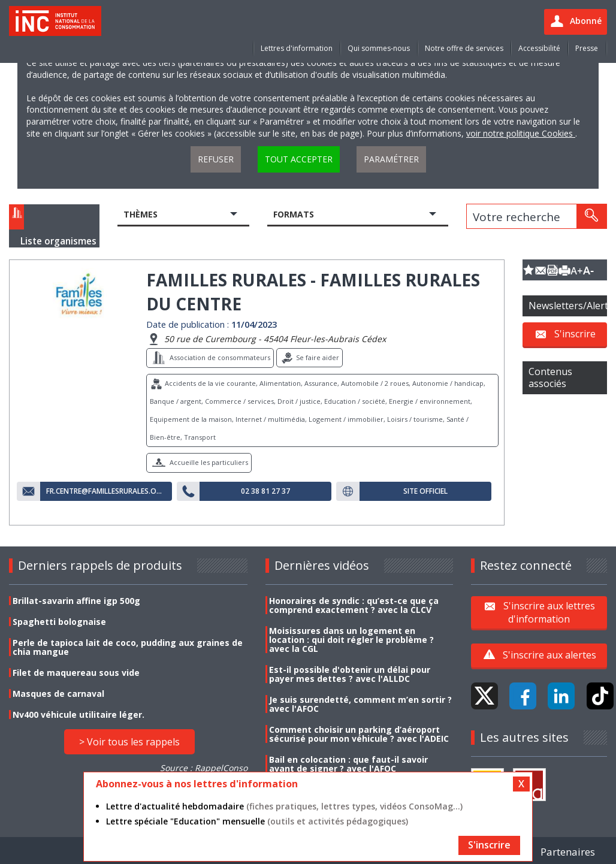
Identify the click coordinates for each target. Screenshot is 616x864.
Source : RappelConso (204, 768)
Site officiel (425, 491)
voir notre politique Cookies (521, 133)
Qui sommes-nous (379, 48)
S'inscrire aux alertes (549, 655)
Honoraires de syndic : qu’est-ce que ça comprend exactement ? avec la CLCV (354, 605)
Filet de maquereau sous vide (76, 673)
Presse (587, 48)
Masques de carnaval (58, 694)
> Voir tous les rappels (129, 742)
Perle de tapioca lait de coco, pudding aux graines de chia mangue (128, 647)
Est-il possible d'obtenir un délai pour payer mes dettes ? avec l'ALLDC (350, 674)
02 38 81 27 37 (265, 491)
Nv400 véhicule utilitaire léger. (78, 715)
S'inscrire (575, 334)
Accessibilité (539, 48)
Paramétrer (391, 159)
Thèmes (141, 214)
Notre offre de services (464, 48)
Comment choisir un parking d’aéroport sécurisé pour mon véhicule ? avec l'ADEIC (359, 734)
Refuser (216, 159)
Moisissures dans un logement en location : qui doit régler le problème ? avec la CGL (351, 640)
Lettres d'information (297, 48)
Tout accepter (299, 159)
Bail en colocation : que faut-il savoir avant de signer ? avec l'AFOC (348, 764)
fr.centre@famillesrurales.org (106, 491)
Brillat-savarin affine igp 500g (76, 601)
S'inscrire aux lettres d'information (549, 612)
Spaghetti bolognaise (59, 622)
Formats (294, 214)
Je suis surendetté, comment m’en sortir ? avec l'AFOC (360, 704)
